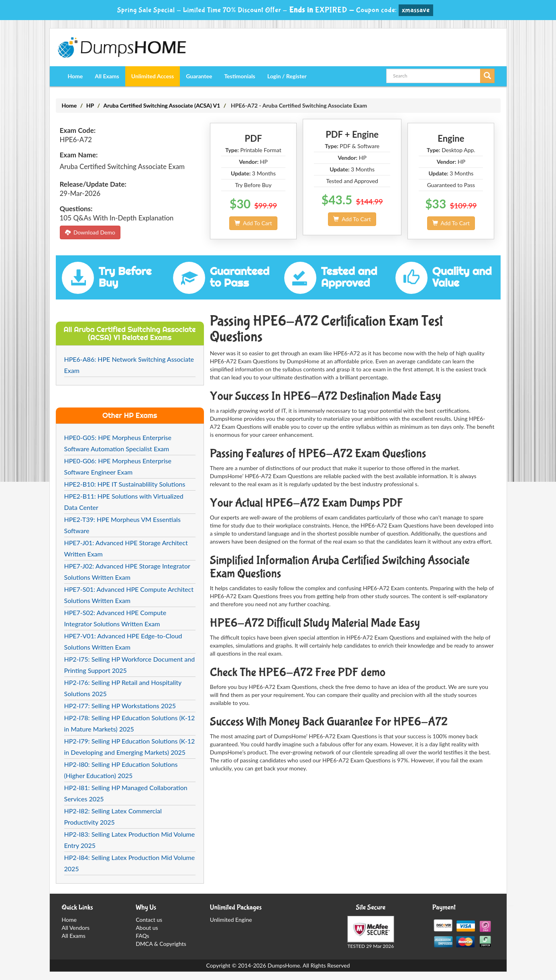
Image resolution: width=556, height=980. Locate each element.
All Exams (107, 76)
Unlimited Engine (231, 920)
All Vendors (76, 928)
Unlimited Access (153, 76)
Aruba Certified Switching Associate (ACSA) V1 (162, 105)
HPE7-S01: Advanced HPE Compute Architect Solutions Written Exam (129, 595)
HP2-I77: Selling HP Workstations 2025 (120, 706)
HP (90, 105)
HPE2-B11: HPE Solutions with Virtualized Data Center (124, 502)
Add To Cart (253, 223)
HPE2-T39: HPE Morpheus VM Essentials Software (122, 525)
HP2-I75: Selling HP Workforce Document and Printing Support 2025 (130, 665)
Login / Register (287, 76)
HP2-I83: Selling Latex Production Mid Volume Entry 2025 (130, 840)
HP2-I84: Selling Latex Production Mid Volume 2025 (130, 863)
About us (147, 928)
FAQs (142, 936)
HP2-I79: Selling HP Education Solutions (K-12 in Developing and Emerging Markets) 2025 (130, 747)
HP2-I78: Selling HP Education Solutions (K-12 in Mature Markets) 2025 (130, 723)
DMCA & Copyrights (161, 944)
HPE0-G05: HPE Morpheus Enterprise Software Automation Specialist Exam (118, 443)
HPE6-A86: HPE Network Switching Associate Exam (129, 365)
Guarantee (199, 76)
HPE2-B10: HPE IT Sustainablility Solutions (125, 484)
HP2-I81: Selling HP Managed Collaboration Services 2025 (126, 793)
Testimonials (239, 76)
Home (75, 76)
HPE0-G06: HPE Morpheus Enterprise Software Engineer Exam (118, 466)
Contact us (149, 920)
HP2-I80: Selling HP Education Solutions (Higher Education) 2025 (121, 770)
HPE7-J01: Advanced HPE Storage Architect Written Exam (126, 548)
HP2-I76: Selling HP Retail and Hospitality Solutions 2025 (123, 688)
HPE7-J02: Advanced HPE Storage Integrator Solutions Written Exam (127, 571)
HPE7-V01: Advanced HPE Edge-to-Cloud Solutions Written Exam (123, 641)
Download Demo (90, 232)
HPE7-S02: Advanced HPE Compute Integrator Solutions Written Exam (115, 618)
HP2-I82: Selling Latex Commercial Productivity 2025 (113, 816)
